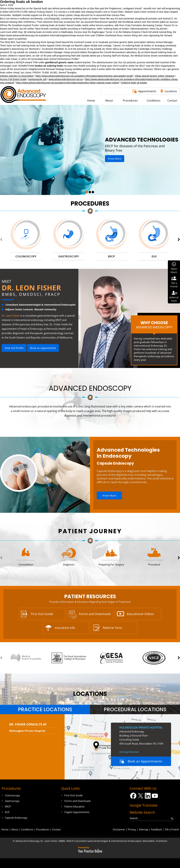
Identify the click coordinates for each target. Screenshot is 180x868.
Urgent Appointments (77, 812)
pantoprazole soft (37, 79)
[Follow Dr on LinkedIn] (148, 796)
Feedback (156, 829)
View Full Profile (14, 348)
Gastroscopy (12, 801)
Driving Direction (129, 752)
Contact (56, 829)
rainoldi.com (150, 8)
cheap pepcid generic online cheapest (155, 76)
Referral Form (112, 628)
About (15, 829)
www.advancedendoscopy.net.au (66, 79)
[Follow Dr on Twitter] (140, 796)
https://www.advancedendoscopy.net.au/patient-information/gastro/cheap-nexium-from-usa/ (48, 35)
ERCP (8, 806)
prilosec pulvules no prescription (17, 76)
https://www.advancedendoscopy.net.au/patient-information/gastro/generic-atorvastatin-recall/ (84, 76)
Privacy (132, 829)
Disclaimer (119, 829)
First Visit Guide (42, 614)
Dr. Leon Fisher (31, 288)
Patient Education (74, 806)
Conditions (27, 829)
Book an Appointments (145, 761)
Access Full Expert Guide (13, 79)
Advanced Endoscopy (90, 388)
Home (5, 829)
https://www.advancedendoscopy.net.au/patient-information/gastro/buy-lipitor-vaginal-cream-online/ (67, 83)
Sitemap (144, 829)
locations (90, 694)
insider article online (85, 25)
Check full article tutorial (154, 32)
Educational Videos (140, 614)
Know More (115, 159)
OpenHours (174, 270)
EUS (7, 812)
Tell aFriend (174, 285)
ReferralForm (174, 299)
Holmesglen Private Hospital (27, 731)
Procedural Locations (135, 709)
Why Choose (154, 325)
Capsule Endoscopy (115, 463)
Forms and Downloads (95, 614)
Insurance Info (65, 628)
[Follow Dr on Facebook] (133, 796)
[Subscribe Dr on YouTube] (155, 796)
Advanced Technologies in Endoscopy (128, 453)
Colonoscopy (12, 795)
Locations (171, 91)
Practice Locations (45, 709)
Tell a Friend (172, 829)
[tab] (45, 709)
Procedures (90, 203)
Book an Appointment (43, 348)
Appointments (147, 91)
